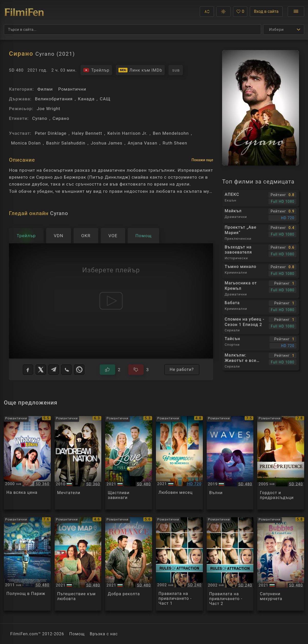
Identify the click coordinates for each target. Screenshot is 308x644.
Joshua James (107, 143)
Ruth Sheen (175, 143)
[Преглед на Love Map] (78, 564)
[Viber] (66, 370)
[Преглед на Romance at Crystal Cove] (281, 564)
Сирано (61, 118)
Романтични (72, 89)
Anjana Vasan (143, 143)
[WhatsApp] (79, 370)
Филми (45, 89)
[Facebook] (28, 370)
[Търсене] (132, 30)
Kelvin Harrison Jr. (128, 133)
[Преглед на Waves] (230, 463)
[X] (41, 370)
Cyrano (40, 118)
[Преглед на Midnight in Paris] (27, 564)
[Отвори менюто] (296, 12)
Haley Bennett (87, 133)
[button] (207, 12)
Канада (86, 99)
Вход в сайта (266, 11)
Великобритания (54, 99)
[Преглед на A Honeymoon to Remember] (179, 463)
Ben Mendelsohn (171, 133)
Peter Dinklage (51, 133)
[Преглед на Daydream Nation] (78, 463)
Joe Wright (48, 109)
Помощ (77, 634)
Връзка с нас (104, 634)
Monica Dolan (26, 143)
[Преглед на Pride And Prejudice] (281, 463)
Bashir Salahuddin (66, 143)
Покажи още (202, 160)
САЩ (105, 99)
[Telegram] (54, 370)
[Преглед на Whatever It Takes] (27, 463)
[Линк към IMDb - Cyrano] (140, 70)
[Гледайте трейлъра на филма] (96, 70)
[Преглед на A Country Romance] (129, 564)
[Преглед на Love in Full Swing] (129, 463)
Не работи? (182, 369)
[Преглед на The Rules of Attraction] (179, 564)
